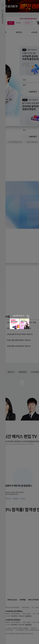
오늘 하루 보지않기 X (18, 316)
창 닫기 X (28, 317)
